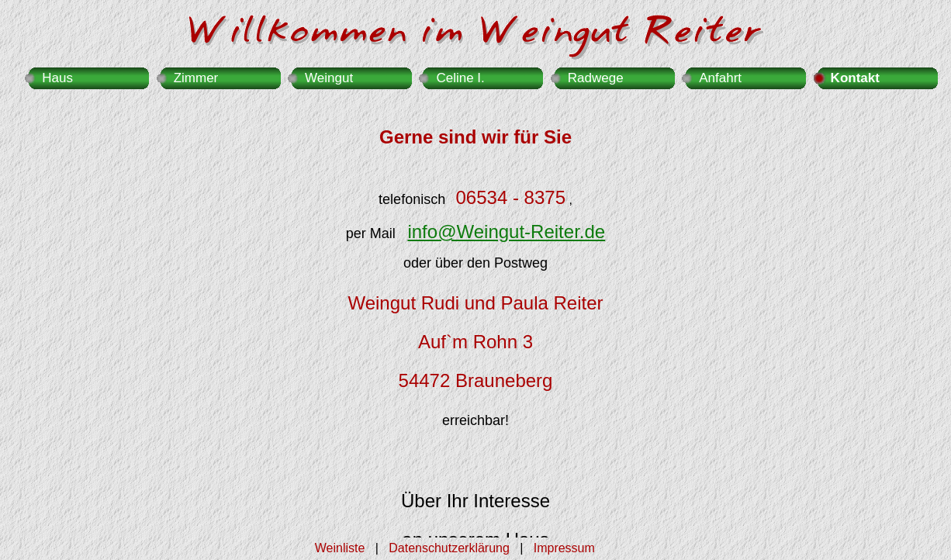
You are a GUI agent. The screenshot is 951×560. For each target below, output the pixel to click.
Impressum (564, 548)
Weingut (329, 78)
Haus (57, 78)
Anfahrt (720, 78)
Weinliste (340, 548)
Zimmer (196, 78)
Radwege (596, 78)
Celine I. (460, 78)
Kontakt (855, 78)
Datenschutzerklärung (449, 548)
